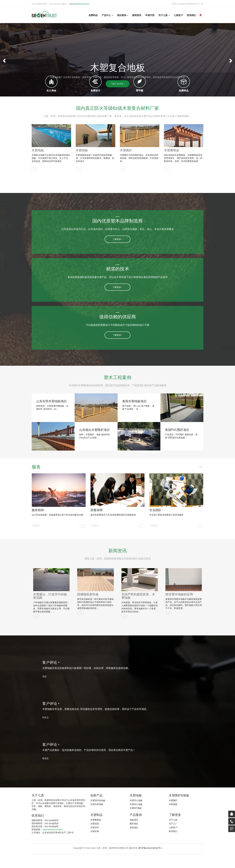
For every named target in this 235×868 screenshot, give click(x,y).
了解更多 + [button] (117, 239)
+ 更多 (201, 467)
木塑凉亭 (95, 827)
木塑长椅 (95, 831)
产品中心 (107, 15)
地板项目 (134, 820)
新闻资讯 (137, 15)
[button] (4, 60)
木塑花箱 (95, 824)
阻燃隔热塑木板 (88, 594)
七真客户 (178, 15)
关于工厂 (173, 824)
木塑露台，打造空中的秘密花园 (50, 596)
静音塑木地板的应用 (179, 594)
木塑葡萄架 (172, 150)
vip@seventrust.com (79, 4)
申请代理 (150, 15)
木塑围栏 (126, 150)
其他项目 (134, 827)
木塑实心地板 (136, 804)
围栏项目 (134, 824)
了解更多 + (37, 526)
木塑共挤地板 (97, 804)
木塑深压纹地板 (98, 800)
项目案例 (123, 15)
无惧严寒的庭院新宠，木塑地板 (138, 596)
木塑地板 (38, 150)
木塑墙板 (82, 150)
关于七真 (164, 15)
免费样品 (93, 15)
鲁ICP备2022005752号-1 (150, 848)
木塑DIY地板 (136, 808)
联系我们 (191, 15)
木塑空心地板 (136, 800)
